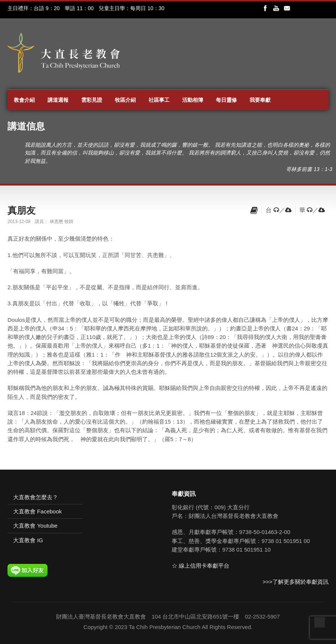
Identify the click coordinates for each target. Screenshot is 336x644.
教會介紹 (24, 100)
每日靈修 (226, 100)
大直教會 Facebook (37, 511)
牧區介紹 (125, 100)
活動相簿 (193, 100)
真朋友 (22, 210)
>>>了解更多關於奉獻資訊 (296, 582)
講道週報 (58, 100)
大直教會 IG (28, 540)
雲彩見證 (92, 100)
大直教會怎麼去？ (36, 497)
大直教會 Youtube (35, 526)
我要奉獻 (260, 100)
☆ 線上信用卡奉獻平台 (201, 566)
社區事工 (159, 100)
